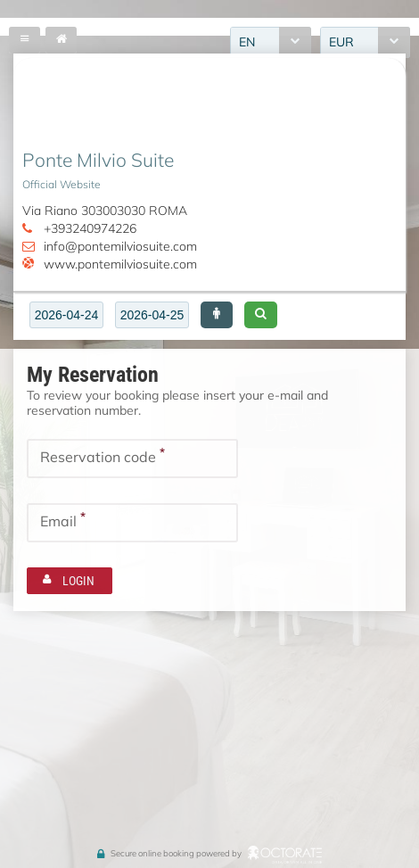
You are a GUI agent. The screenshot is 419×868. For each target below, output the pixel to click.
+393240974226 (90, 228)
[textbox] (66, 315)
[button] (217, 315)
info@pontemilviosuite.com (120, 246)
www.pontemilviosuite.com (120, 264)
